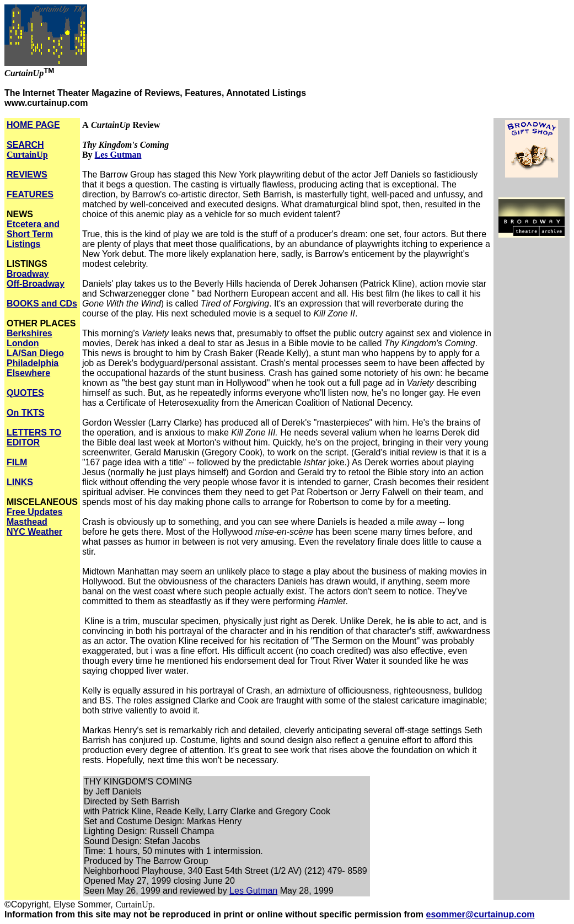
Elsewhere (28, 373)
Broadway (28, 274)
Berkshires (29, 333)
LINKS (20, 482)
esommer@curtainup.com (481, 914)
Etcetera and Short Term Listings (33, 234)
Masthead (27, 522)
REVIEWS (27, 174)
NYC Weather (34, 532)
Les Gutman (118, 155)
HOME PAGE (33, 125)
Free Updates (34, 512)
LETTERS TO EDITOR (34, 437)
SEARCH (27, 150)
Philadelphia (33, 363)
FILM (17, 462)
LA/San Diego (35, 353)
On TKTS (25, 413)
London (23, 343)
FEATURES (30, 194)
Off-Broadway (36, 284)
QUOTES (25, 393)
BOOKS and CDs (42, 303)
